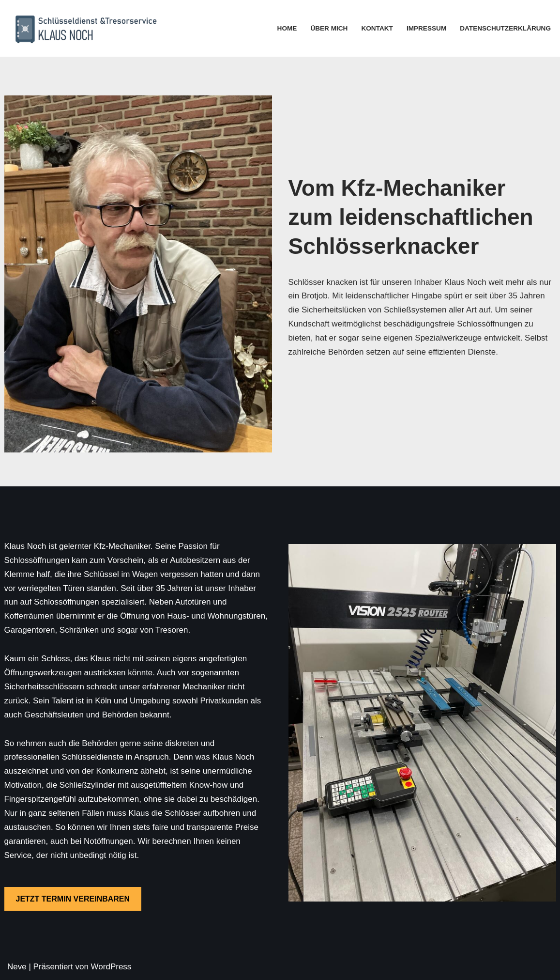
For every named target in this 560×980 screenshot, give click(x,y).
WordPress (111, 967)
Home (287, 28)
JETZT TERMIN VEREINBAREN (73, 899)
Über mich (329, 28)
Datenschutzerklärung (505, 28)
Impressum (426, 28)
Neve (17, 967)
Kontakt (377, 28)
